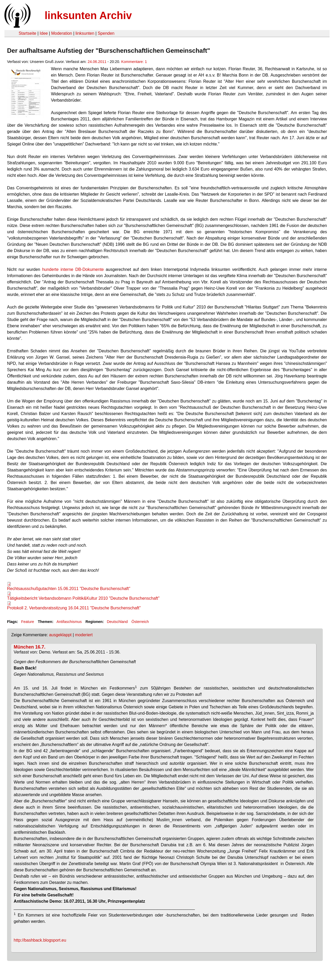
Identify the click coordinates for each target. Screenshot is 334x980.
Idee (44, 33)
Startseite (27, 33)
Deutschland (117, 622)
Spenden (106, 33)
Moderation (62, 33)
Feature (28, 622)
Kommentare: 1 (134, 62)
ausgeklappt (60, 635)
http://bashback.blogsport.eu (40, 940)
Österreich (140, 622)
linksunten (85, 33)
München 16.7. (30, 647)
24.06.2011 (97, 62)
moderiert (84, 635)
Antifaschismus (69, 622)
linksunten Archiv (88, 15)
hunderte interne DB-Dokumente (73, 269)
